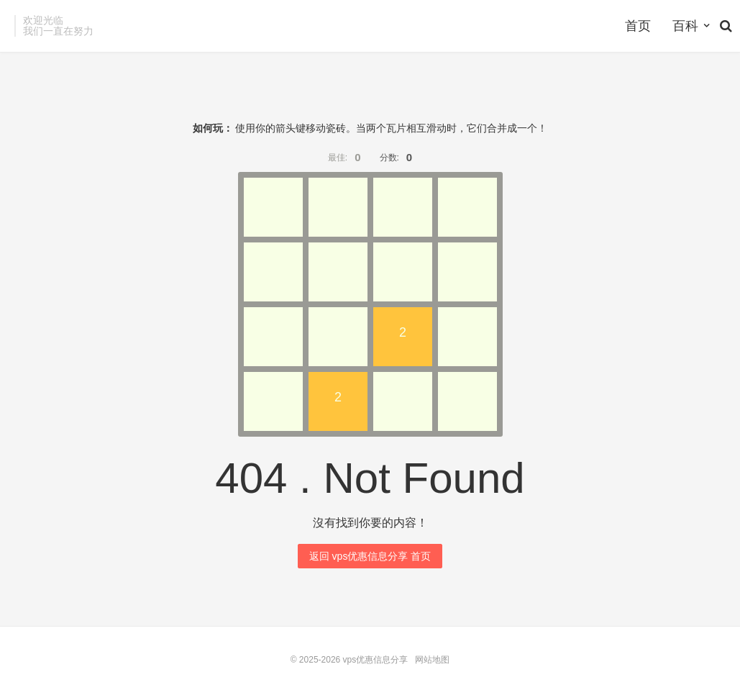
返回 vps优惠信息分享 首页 (370, 556)
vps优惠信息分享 (376, 660)
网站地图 (432, 660)
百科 (685, 26)
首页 (638, 26)
